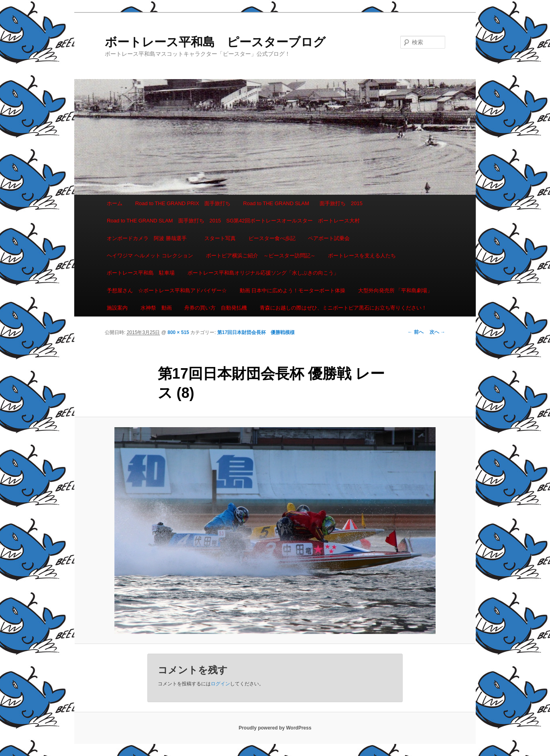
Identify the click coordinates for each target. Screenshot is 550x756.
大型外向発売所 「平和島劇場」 (395, 290)
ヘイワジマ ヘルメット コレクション (150, 256)
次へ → (437, 332)
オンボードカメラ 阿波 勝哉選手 (149, 238)
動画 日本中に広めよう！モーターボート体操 (293, 290)
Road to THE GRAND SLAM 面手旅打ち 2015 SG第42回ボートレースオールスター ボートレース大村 (233, 221)
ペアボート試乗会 (329, 238)
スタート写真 (220, 238)
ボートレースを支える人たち (362, 256)
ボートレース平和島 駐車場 (141, 273)
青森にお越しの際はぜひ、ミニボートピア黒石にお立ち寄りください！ (343, 308)
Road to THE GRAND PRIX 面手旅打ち (183, 203)
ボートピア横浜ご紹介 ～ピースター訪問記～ (261, 256)
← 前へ (415, 332)
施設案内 (117, 308)
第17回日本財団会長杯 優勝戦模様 (256, 332)
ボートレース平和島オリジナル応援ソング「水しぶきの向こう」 (263, 273)
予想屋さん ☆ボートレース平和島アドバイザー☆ (167, 290)
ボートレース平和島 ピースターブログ (215, 42)
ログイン (220, 684)
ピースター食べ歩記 (272, 238)
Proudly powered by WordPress (275, 728)
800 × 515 (178, 332)
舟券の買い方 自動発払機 (216, 308)
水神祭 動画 (156, 308)
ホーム (115, 203)
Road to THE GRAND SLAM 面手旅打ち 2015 (303, 203)
